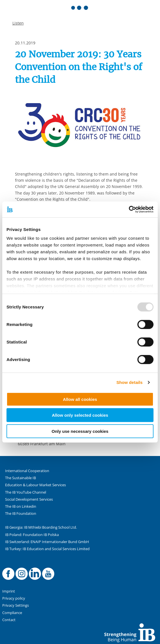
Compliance (12, 613)
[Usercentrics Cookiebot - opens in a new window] (129, 209)
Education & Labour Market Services (35, 485)
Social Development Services (29, 499)
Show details (130, 382)
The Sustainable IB (20, 478)
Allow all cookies (80, 399)
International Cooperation (27, 471)
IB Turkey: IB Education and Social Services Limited (47, 549)
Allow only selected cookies (80, 415)
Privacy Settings (16, 605)
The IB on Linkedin (21, 506)
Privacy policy (14, 598)
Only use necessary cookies (80, 431)
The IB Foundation (21, 514)
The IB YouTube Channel (26, 492)
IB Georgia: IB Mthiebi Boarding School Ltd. (41, 527)
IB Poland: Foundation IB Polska (32, 535)
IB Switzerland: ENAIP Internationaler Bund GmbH (47, 542)
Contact (9, 620)
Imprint (9, 591)
